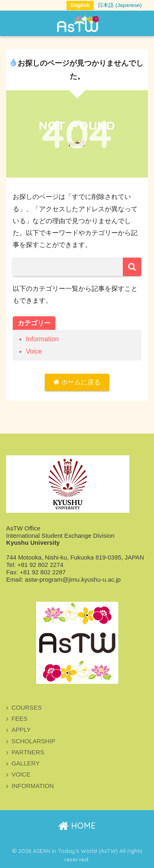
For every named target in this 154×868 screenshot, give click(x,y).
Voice (34, 351)
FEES (20, 719)
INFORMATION (33, 786)
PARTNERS (28, 752)
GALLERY (25, 763)
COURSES (27, 708)
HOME (77, 826)
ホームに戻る (77, 382)
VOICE (21, 774)
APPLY (21, 730)
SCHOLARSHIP (33, 741)
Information (42, 339)
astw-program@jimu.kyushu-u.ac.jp (72, 580)
